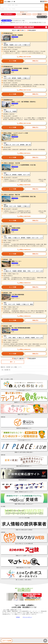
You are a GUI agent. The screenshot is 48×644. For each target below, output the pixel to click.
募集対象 (40, 14)
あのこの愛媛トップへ (9, 2)
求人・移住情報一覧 (6, 370)
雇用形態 (24, 14)
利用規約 (18, 617)
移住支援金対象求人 (8, 14)
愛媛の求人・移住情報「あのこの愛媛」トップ (11, 367)
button (46, 27)
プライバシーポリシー (27, 617)
